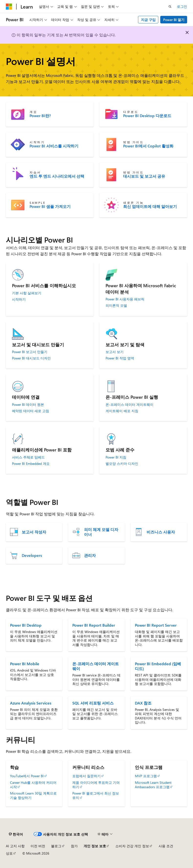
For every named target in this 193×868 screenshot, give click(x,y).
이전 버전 (38, 846)
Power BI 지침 (116, 457)
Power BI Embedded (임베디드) (158, 666)
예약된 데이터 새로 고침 (31, 411)
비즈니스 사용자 (161, 532)
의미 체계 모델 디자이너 (101, 532)
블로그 (56, 846)
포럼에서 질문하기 (86, 776)
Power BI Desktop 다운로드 (147, 116)
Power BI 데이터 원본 (28, 405)
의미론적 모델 (116, 306)
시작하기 (19, 299)
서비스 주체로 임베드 (28, 457)
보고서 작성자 (34, 532)
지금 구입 (148, 20)
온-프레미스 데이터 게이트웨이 (129, 405)
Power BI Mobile (25, 664)
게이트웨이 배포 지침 (122, 411)
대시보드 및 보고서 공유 (144, 176)
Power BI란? (40, 116)
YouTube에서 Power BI (27, 776)
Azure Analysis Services (31, 703)
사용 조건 (166, 846)
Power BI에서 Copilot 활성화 (148, 146)
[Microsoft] (9, 7)
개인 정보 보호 (95, 846)
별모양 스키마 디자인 (122, 464)
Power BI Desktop (26, 625)
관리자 (90, 555)
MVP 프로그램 (146, 776)
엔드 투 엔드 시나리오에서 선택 (57, 176)
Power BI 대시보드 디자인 (31, 358)
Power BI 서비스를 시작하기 (54, 146)
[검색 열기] (170, 7)
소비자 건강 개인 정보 (132, 846)
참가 (74, 846)
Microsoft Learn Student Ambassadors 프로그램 (153, 785)
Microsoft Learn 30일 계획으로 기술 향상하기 (33, 795)
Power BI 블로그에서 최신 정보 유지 (96, 795)
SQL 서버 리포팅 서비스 (93, 703)
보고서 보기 (115, 352)
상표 (9, 853)
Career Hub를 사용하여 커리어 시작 (33, 785)
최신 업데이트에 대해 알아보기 (150, 206)
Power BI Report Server (156, 625)
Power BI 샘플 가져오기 (50, 206)
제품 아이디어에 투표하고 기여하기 (96, 785)
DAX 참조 (143, 703)
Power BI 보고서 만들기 (30, 352)
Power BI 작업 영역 (120, 358)
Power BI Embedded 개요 (31, 464)
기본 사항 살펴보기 (27, 293)
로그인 (182, 6)
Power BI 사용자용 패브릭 (125, 299)
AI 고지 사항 (15, 846)
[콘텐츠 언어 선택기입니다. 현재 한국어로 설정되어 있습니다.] (16, 834)
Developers (32, 555)
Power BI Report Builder (94, 625)
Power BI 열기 (174, 20)
